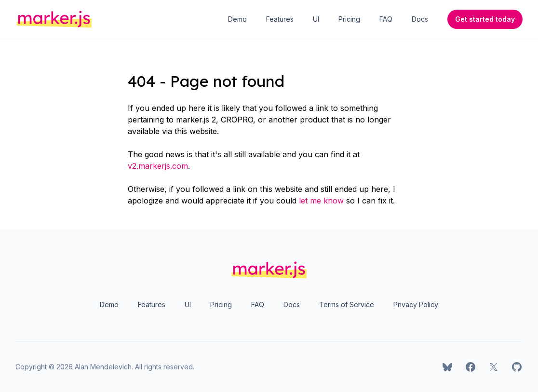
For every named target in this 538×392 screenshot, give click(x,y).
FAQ (386, 19)
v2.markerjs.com (158, 166)
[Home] (54, 19)
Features (280, 19)
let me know (321, 201)
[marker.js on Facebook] (471, 367)
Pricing (349, 19)
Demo (237, 19)
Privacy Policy (416, 304)
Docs (420, 19)
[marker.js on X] (494, 367)
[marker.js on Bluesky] (447, 367)
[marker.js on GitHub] (517, 367)
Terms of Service (347, 304)
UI (316, 19)
